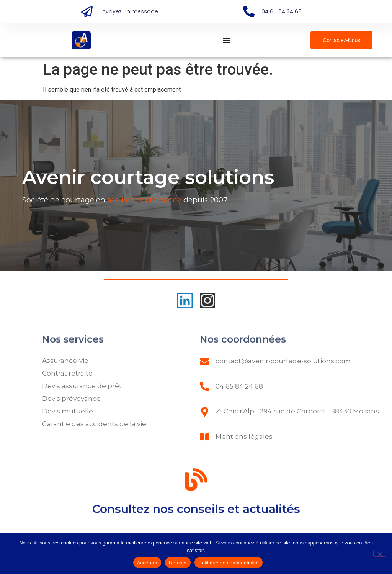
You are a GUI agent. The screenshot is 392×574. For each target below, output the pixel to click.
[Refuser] (380, 553)
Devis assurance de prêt (82, 386)
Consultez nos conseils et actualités (196, 512)
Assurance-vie (65, 361)
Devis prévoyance (71, 399)
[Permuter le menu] (227, 40)
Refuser (178, 563)
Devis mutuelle (68, 411)
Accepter (147, 563)
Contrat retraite (67, 373)
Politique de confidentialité (229, 563)
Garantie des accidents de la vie (94, 424)
